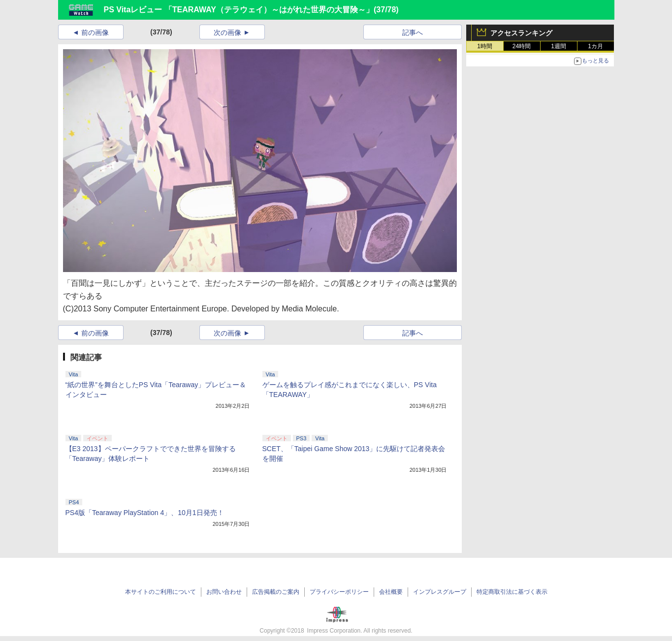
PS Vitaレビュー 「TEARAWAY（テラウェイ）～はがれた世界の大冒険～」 (239, 10)
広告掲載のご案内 (276, 592)
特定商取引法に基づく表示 (512, 592)
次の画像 (227, 32)
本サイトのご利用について (160, 592)
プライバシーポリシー (339, 592)
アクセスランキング (521, 33)
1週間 (559, 46)
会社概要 (391, 592)
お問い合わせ (224, 592)
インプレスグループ (440, 592)
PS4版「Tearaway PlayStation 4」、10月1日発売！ (145, 513)
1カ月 (595, 46)
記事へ (413, 32)
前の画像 (95, 32)
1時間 (485, 46)
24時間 (522, 46)
